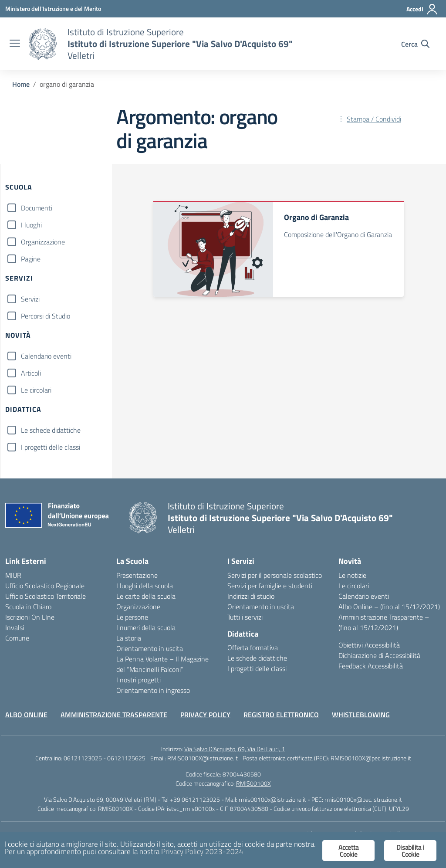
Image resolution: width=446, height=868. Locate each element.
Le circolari (36, 390)
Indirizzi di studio (251, 596)
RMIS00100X (253, 783)
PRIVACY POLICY (205, 715)
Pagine (31, 259)
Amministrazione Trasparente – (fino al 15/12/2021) (384, 622)
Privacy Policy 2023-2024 (202, 851)
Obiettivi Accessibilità (369, 645)
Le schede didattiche (51, 430)
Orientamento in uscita (150, 648)
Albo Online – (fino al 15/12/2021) (389, 607)
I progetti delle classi (51, 447)
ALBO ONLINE (26, 715)
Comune (17, 638)
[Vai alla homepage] (43, 44)
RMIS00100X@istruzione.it (203, 758)
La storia (129, 638)
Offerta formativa (253, 648)
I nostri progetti (139, 680)
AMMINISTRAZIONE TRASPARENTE (114, 715)
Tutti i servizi (245, 617)
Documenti (37, 208)
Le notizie (352, 575)
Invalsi (15, 627)
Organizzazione (43, 242)
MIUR (13, 575)
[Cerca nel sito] (415, 44)
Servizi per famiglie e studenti (270, 586)
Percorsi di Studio (46, 316)
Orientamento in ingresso (153, 690)
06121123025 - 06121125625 (105, 758)
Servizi (30, 299)
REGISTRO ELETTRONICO (281, 715)
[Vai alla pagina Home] (21, 84)
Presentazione (137, 575)
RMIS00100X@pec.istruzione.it (371, 758)
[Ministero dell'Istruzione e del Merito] (53, 8)
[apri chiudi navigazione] (15, 44)
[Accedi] (422, 9)
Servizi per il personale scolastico (275, 575)
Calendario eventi (46, 356)
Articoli (31, 373)
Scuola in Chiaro (28, 607)
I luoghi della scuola (145, 586)
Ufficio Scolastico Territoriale (46, 596)
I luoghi (31, 225)
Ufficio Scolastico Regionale (45, 586)
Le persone (132, 617)
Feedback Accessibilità (371, 666)
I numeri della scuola (146, 627)
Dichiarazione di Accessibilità (379, 655)
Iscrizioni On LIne (30, 617)
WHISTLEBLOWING (361, 715)
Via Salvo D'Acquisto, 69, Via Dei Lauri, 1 (235, 749)
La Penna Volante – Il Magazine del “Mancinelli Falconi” (162, 664)
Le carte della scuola (146, 596)
